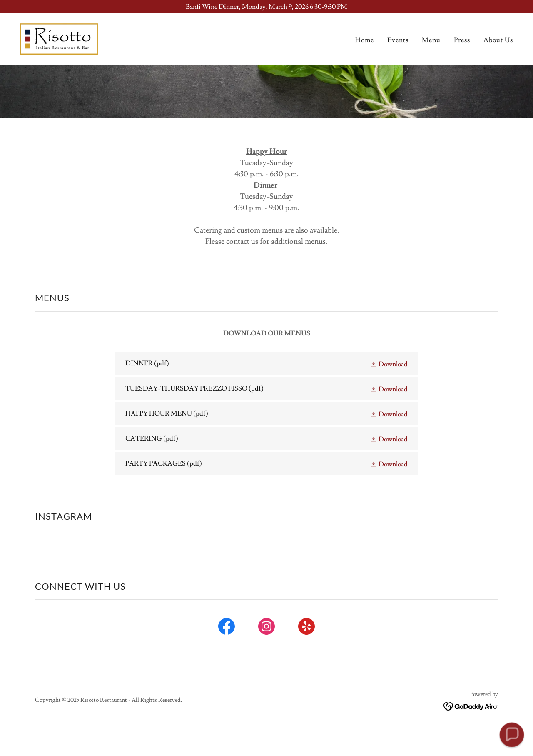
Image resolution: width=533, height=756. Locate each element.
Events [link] (398, 40)
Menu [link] (431, 40)
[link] (59, 38)
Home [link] (365, 40)
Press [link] (462, 40)
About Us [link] (498, 40)
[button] (389, 363)
